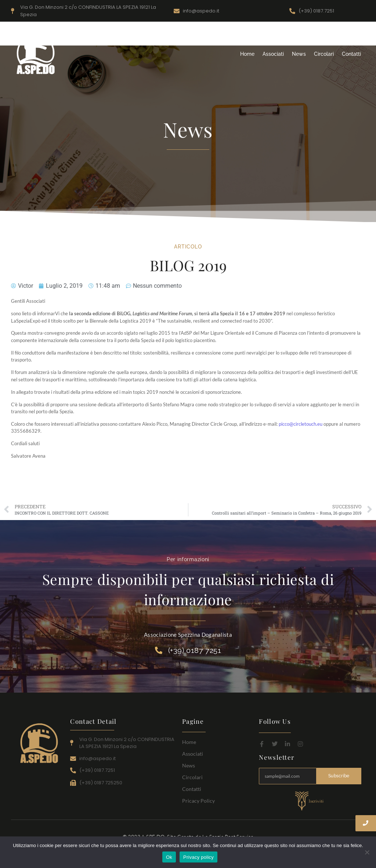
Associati (273, 54)
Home (247, 54)
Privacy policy (198, 857)
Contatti (351, 54)
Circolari (324, 54)
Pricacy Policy (198, 801)
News (299, 54)
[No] (367, 852)
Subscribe (339, 776)
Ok (169, 857)
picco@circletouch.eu (301, 424)
